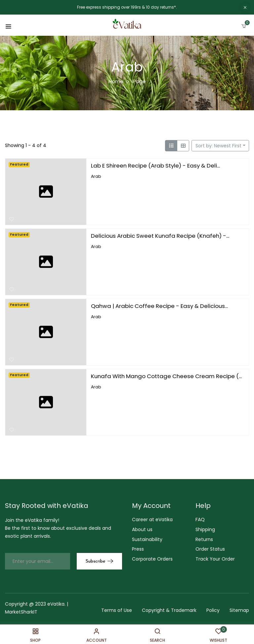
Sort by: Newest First (218, 146)
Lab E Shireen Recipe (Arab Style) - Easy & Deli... (155, 166)
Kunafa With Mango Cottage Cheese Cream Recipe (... (166, 376)
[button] (244, 25)
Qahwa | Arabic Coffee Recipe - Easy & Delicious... (159, 306)
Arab (96, 176)
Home (116, 81)
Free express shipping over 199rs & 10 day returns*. (127, 7)
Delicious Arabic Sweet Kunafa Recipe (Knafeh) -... (160, 236)
